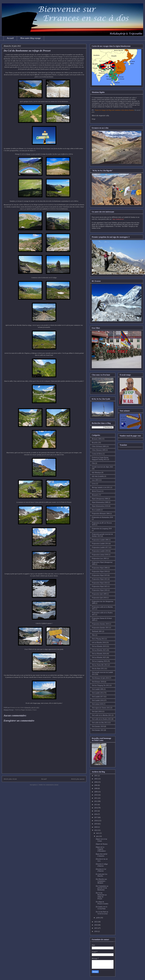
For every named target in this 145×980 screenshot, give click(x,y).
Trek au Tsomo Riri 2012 (100, 665)
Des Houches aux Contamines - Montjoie (101, 881)
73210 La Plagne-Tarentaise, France (26, 710)
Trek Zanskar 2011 (98, 730)
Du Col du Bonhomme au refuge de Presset (101, 896)
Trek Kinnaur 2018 (98, 682)
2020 (96, 827)
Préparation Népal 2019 (100, 575)
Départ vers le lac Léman (101, 840)
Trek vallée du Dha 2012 (100, 723)
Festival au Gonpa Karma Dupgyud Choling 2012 (100, 459)
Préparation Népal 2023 (100, 579)
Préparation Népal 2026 (100, 590)
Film (93, 463)
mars (98, 833)
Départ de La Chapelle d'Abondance (101, 849)
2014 (96, 808)
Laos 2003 (95, 480)
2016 (96, 814)
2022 (96, 830)
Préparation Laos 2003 (99, 558)
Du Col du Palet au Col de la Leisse (102, 913)
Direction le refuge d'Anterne (102, 865)
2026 (96, 931)
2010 (96, 795)
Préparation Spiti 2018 (99, 598)
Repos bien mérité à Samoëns (101, 855)
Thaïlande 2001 (97, 631)
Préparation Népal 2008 (100, 568)
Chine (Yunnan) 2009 (99, 450)
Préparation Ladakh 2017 (100, 547)
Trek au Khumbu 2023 (99, 650)
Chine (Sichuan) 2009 (99, 446)
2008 (96, 788)
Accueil (10, 38)
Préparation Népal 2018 (100, 572)
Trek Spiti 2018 (97, 712)
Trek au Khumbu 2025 (99, 657)
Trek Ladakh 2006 (98, 689)
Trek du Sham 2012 (98, 669)
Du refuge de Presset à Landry (102, 903)
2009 (96, 792)
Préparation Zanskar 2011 (100, 628)
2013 (96, 805)
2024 (96, 925)
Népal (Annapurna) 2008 (100, 499)
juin (98, 836)
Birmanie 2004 (97, 439)
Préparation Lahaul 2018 (100, 555)
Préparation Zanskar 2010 (100, 624)
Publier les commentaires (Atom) (48, 785)
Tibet (93, 635)
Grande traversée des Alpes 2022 (102, 467)
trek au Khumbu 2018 (99, 643)
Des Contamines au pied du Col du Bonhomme (102, 888)
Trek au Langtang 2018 (99, 661)
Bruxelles (95, 443)
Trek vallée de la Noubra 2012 (101, 719)
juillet (98, 918)
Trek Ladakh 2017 (98, 697)
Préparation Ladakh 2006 (100, 540)
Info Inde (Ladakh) (98, 476)
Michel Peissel (96, 491)
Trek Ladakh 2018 (98, 700)
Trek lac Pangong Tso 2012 (100, 685)
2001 (96, 776)
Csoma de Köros (97, 454)
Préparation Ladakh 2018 (100, 551)
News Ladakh (96, 510)
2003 (96, 779)
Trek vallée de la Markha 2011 (101, 715)
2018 (96, 821)
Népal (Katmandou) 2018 (100, 506)
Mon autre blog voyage (30, 38)
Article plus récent (10, 779)
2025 (96, 928)
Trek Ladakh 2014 (98, 693)
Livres (94, 484)
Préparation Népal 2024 (100, 583)
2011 (96, 798)
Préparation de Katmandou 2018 (102, 517)
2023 (96, 922)
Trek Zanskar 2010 (98, 726)
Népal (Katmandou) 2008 (100, 502)
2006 (96, 785)
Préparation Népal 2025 (100, 586)
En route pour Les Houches (101, 875)
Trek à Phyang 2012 (98, 639)
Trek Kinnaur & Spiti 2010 (100, 678)
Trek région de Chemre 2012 (101, 708)
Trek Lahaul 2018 (97, 704)
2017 (96, 817)
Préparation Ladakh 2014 (100, 544)
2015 (96, 811)
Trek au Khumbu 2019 (99, 646)
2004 (96, 782)
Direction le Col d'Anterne (101, 870)
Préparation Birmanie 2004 (101, 514)
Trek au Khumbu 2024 (99, 654)
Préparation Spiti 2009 (99, 594)
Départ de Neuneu (102, 844)
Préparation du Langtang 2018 (102, 529)
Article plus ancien (78, 779)
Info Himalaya (96, 473)
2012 (96, 801)
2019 (96, 824)
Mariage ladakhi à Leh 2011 (101, 487)
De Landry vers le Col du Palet (101, 908)
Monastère (95, 495)
